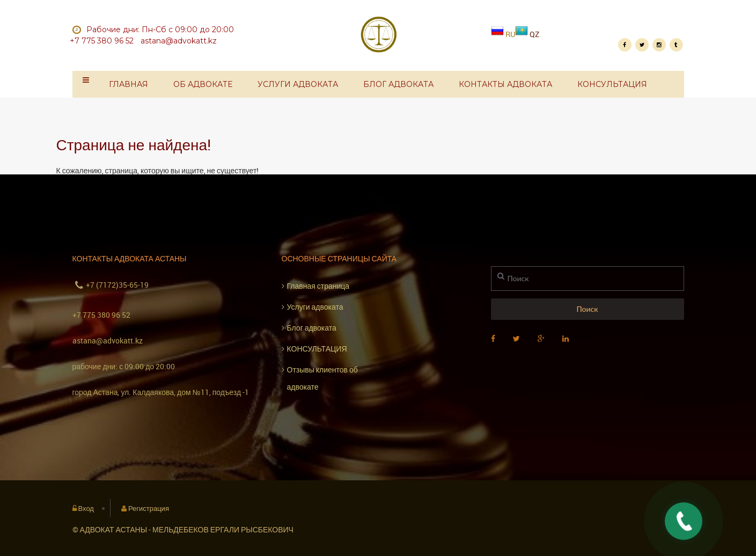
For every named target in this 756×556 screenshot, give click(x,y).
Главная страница (318, 286)
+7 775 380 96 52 (101, 315)
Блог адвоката (398, 84)
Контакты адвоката (505, 84)
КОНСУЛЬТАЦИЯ (612, 84)
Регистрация (149, 508)
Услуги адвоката (298, 84)
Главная (129, 84)
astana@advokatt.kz (108, 341)
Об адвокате (203, 84)
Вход (86, 508)
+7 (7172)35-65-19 (117, 285)
